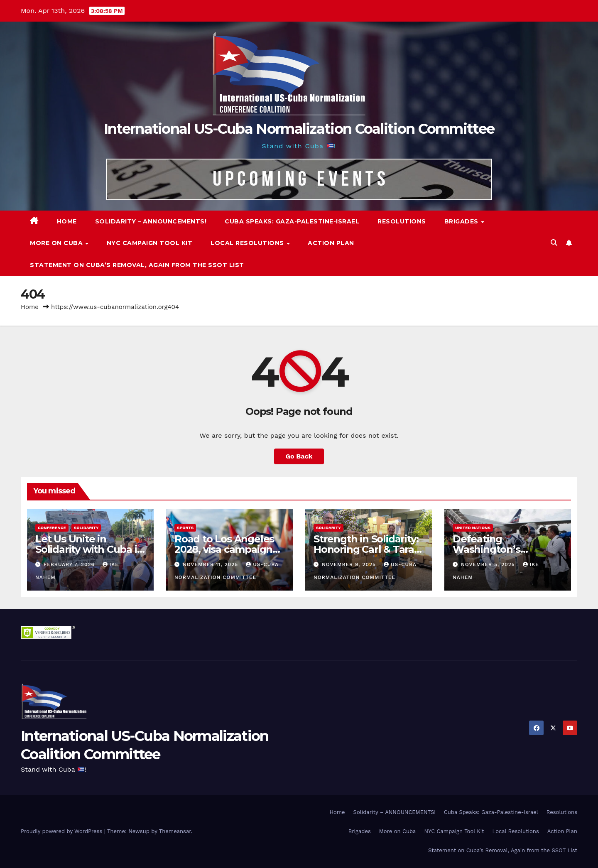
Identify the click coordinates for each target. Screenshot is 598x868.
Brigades (462, 221)
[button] (554, 243)
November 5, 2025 (489, 564)
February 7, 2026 (70, 564)
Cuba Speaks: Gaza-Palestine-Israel (292, 221)
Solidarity (86, 528)
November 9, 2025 (350, 564)
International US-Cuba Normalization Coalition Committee (299, 129)
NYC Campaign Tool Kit (150, 243)
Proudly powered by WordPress (62, 831)
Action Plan (331, 243)
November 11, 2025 (211, 564)
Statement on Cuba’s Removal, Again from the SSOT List (137, 265)
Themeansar (175, 831)
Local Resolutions (248, 243)
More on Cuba (57, 243)
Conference (52, 528)
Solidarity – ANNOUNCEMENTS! (151, 221)
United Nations (473, 528)
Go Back (299, 456)
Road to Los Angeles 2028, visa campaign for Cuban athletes (224, 549)
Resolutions (402, 221)
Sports (185, 528)
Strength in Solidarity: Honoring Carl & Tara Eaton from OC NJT (366, 549)
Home (67, 221)
